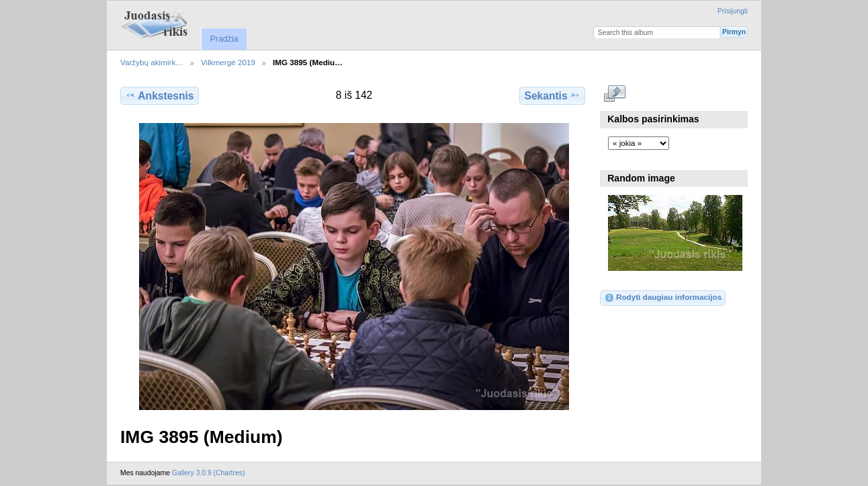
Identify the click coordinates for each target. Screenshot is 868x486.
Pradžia (224, 39)
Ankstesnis (159, 95)
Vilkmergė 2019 (228, 62)
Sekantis (552, 95)
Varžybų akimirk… (152, 62)
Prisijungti (733, 11)
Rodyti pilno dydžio (615, 94)
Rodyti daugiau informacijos (663, 298)
